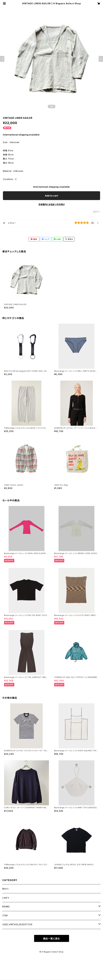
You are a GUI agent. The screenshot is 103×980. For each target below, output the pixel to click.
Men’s (5, 889)
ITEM (5, 915)
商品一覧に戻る (52, 939)
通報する (97, 212)
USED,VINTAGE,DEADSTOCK (17, 924)
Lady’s (6, 898)
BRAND (6, 907)
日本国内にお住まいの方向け (52, 204)
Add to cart (51, 196)
